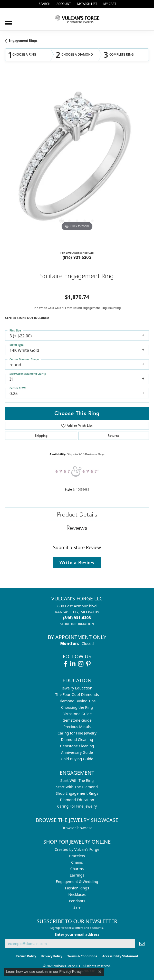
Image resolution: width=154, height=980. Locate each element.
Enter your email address (77, 934)
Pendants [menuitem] (77, 901)
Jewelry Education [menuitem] (77, 688)
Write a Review (77, 562)
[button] (44, 4)
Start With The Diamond (77, 787)
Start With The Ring (77, 780)
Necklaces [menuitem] (77, 894)
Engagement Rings (23, 41)
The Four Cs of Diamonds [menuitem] (77, 694)
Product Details (77, 514)
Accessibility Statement (120, 956)
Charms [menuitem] (77, 869)
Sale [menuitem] (77, 907)
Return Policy (26, 956)
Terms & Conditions (82, 956)
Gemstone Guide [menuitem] (77, 720)
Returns (114, 436)
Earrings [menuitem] (77, 875)
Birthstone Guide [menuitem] (77, 714)
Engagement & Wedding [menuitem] (77, 882)
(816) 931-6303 (77, 257)
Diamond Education (77, 800)
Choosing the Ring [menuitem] (77, 707)
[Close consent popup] (100, 972)
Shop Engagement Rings (77, 793)
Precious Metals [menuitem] (77, 727)
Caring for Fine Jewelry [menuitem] (77, 733)
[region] (77, 160)
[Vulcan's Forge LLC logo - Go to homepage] (77, 19)
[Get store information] (77, 624)
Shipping (41, 436)
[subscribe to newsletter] (142, 944)
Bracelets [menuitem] (77, 856)
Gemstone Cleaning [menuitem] (77, 746)
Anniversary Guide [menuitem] (77, 752)
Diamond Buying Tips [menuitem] (77, 701)
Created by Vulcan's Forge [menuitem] (77, 849)
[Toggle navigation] (8, 21)
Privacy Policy (52, 956)
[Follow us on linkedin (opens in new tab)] (73, 664)
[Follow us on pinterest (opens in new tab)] (88, 664)
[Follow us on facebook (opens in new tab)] (66, 664)
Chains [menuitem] (77, 862)
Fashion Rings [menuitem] (77, 888)
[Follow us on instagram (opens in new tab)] (81, 664)
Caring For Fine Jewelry (77, 806)
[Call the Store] (77, 618)
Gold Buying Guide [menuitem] (77, 759)
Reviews (77, 528)
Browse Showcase (77, 828)
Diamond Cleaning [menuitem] (77, 740)
